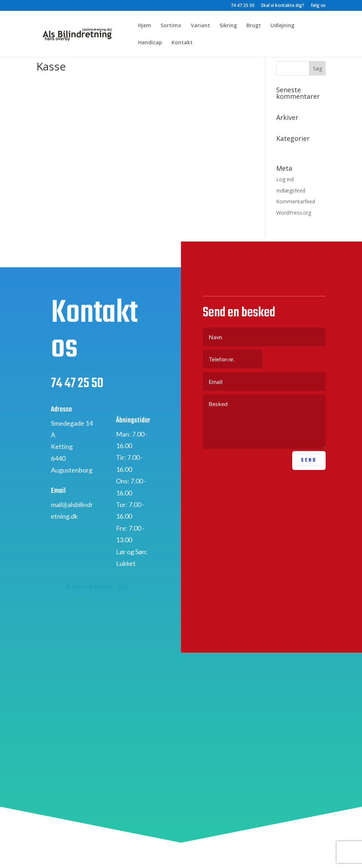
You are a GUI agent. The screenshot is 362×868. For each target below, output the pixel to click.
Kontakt (182, 43)
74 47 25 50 (243, 6)
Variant (200, 26)
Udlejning (282, 26)
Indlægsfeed (291, 190)
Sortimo (171, 26)
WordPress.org (294, 213)
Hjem (145, 26)
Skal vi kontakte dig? (283, 6)
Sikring (228, 26)
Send (309, 469)
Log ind (285, 179)
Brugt (254, 26)
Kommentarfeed (296, 201)
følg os (318, 6)
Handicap (150, 43)
